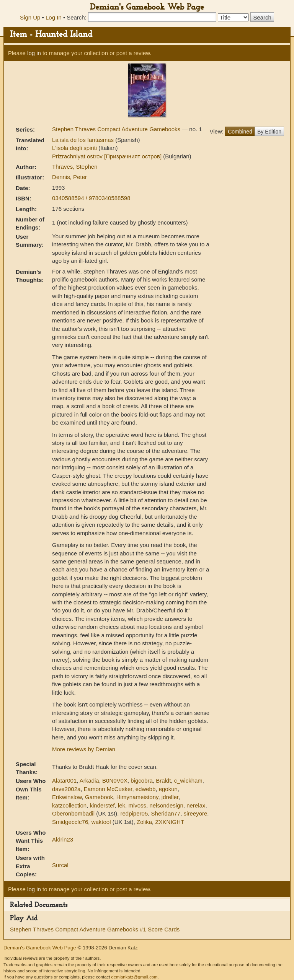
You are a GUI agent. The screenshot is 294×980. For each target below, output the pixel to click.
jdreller (170, 797)
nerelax (196, 805)
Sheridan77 (166, 813)
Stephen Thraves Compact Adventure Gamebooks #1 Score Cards (95, 929)
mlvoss (137, 805)
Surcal (60, 865)
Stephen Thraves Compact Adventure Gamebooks (117, 129)
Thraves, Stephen (75, 167)
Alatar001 (64, 781)
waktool (101, 822)
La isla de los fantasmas (84, 140)
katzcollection (69, 805)
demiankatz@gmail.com (134, 977)
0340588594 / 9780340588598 (91, 198)
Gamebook (99, 797)
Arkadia (89, 781)
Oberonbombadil (73, 813)
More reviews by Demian (84, 749)
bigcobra (142, 781)
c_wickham (188, 781)
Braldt (163, 781)
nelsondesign (166, 805)
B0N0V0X (115, 781)
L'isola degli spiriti (75, 148)
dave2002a (66, 789)
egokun (168, 789)
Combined (240, 132)
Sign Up (30, 17)
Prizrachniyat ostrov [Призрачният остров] (108, 156)
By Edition (269, 132)
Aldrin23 (63, 839)
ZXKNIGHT (170, 822)
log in (34, 53)
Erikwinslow (67, 797)
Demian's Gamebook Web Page (147, 7)
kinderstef (102, 805)
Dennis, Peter (69, 177)
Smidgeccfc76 (70, 822)
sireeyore (196, 813)
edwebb (146, 789)
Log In (54, 17)
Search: (77, 17)
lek (122, 805)
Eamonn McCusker (108, 789)
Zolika (144, 822)
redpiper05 (134, 813)
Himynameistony (137, 797)
